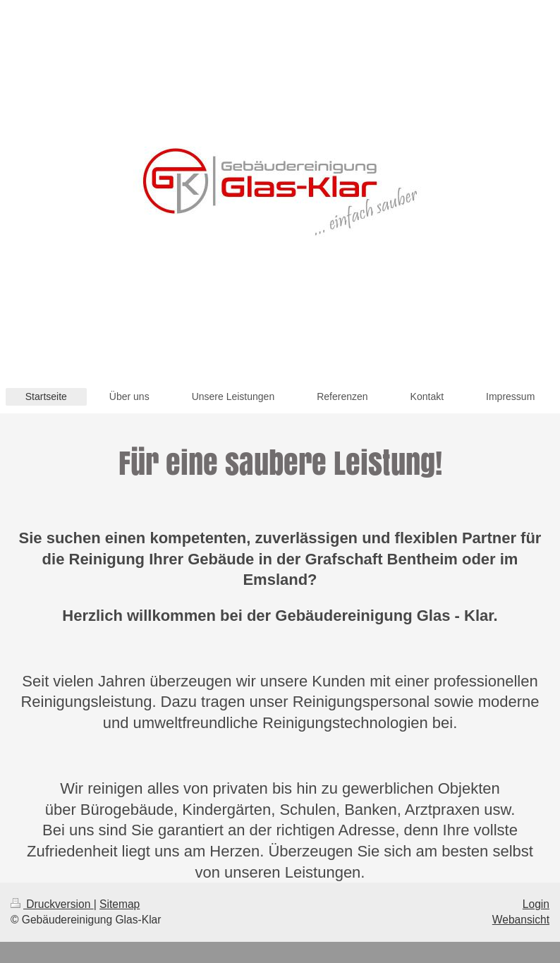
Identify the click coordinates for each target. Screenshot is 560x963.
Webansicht (521, 920)
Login (536, 904)
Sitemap (120, 904)
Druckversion (52, 904)
